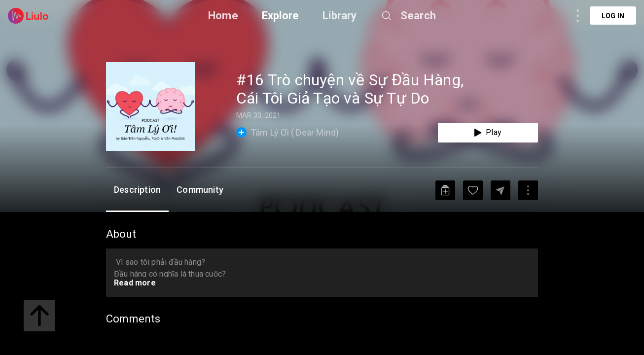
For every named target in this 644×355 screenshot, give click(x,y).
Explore (280, 16)
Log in (613, 16)
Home (223, 16)
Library (340, 16)
